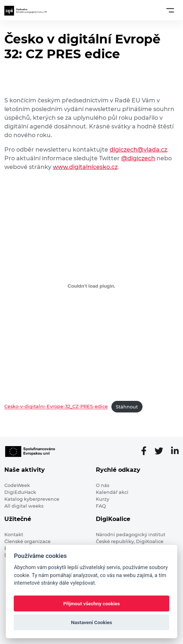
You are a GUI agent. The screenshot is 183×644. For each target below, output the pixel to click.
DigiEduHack (20, 492)
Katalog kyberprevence (32, 499)
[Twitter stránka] (162, 451)
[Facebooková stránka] (147, 451)
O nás (103, 485)
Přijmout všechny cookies (92, 603)
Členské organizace (27, 541)
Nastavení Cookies (91, 622)
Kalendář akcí (112, 492)
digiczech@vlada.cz (138, 150)
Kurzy (103, 499)
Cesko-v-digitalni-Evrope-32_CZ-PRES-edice (56, 407)
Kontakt (14, 535)
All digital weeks (24, 506)
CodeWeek (17, 485)
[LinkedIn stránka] (175, 451)
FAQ (101, 506)
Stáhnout (127, 407)
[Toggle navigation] (170, 10)
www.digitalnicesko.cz (85, 167)
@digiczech (138, 158)
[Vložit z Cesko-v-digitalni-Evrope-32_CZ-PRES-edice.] (91, 286)
